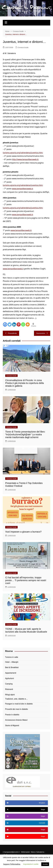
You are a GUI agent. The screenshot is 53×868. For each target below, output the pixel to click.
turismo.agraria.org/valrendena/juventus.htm (23, 153)
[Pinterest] (19, 324)
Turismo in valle (12, 657)
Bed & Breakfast (12, 667)
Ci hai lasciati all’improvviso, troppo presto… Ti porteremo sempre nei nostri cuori (26, 580)
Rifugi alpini (10, 695)
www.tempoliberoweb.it (22, 189)
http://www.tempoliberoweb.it (25, 159)
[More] (28, 324)
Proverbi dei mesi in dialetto (17, 709)
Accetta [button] (45, 864)
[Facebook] (5, 324)
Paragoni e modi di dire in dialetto (19, 704)
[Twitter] (10, 324)
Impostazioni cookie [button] (31, 864)
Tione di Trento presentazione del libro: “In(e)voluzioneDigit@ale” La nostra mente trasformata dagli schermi (25, 434)
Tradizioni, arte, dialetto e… (16, 699)
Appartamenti (11, 673)
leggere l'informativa (12, 864)
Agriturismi (10, 678)
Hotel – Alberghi (12, 662)
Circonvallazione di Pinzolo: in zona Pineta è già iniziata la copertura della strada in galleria (24, 383)
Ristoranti (9, 689)
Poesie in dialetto (12, 715)
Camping (9, 684)
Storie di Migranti (12, 725)
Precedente (11, 333)
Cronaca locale (23, 47)
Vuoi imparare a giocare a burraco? (23, 532)
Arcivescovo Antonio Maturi (16, 720)
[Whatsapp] (23, 324)
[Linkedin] (14, 324)
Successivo (42, 333)
